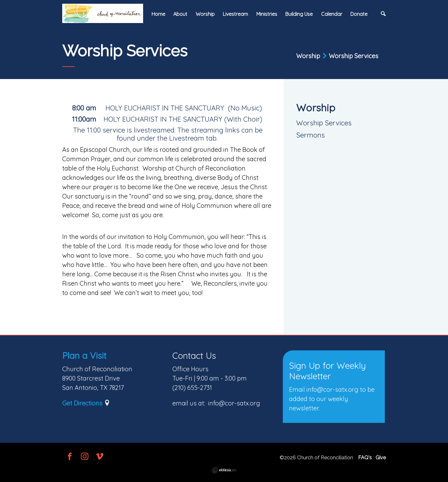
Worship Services (324, 123)
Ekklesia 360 (224, 470)
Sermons (310, 135)
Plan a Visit (84, 356)
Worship (316, 108)
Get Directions (82, 403)
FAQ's (365, 458)
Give (381, 458)
